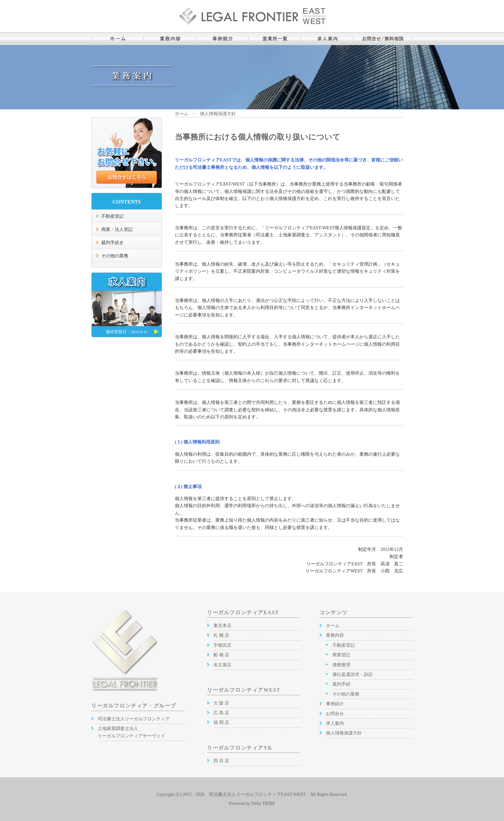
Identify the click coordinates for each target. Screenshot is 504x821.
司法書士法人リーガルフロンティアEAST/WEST (257, 794)
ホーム (182, 114)
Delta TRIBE (263, 803)
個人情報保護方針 (218, 114)
